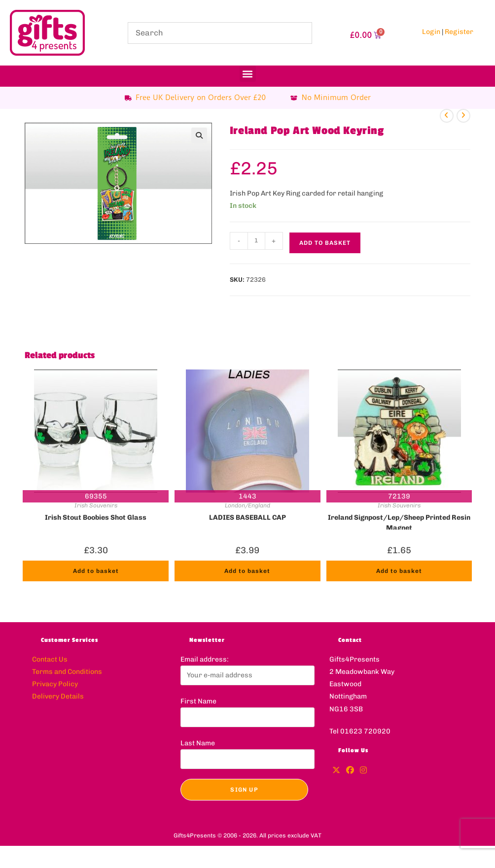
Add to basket (325, 243)
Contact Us (50, 659)
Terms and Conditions (67, 672)
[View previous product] (447, 116)
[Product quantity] (256, 241)
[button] (248, 74)
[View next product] (463, 116)
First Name (198, 701)
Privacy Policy (55, 684)
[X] (336, 771)
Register (459, 32)
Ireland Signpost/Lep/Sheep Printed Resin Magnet (399, 522)
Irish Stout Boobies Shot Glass (96, 517)
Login (431, 32)
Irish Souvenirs (96, 505)
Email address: (205, 659)
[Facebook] (350, 771)
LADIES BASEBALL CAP (247, 517)
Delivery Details (58, 696)
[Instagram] (363, 771)
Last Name (198, 743)
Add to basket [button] (96, 571)
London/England (247, 505)
